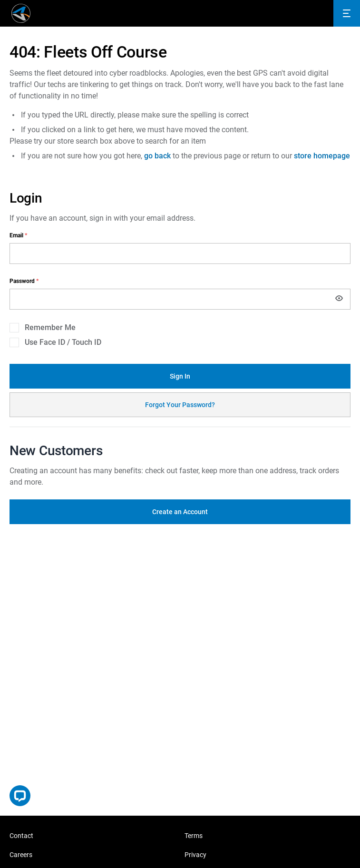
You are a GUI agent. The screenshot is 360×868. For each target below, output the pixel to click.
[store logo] (21, 13)
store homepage (322, 156)
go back (157, 156)
